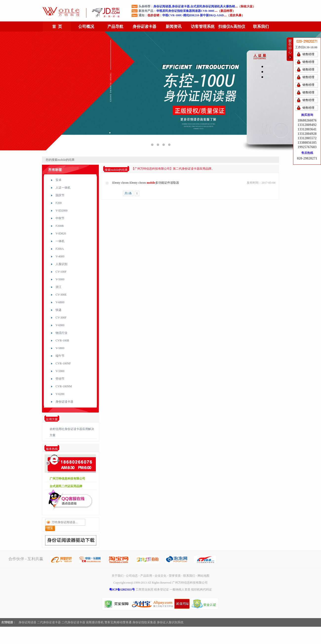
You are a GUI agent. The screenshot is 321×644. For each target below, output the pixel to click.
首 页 (57, 27)
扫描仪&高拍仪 (232, 27)
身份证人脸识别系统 (170, 622)
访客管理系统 (203, 27)
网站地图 (203, 576)
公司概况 (86, 27)
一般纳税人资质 (180, 590)
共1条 (128, 193)
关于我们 (118, 576)
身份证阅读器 (27, 622)
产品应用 (146, 576)
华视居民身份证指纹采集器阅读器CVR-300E (185, 11)
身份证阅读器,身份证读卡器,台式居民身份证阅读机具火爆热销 (194, 6)
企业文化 (160, 576)
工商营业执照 (144, 590)
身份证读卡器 (144, 27)
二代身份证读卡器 (49, 622)
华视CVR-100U (172, 15)
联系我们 (261, 27)
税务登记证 (161, 590)
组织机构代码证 (201, 590)
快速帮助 (290, 49)
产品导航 (115, 27)
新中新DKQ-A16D (212, 15)
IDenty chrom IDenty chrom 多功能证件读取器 (146, 183)
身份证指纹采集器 (144, 622)
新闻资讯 (174, 27)
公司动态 (132, 576)
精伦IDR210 (191, 15)
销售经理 (308, 54)
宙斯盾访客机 (95, 622)
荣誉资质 (175, 576)
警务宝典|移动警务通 (118, 622)
